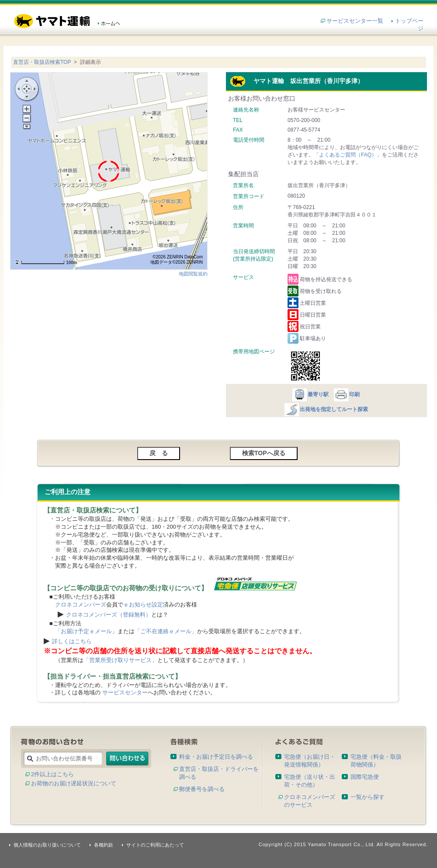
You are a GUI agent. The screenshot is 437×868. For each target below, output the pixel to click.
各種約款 (104, 845)
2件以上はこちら (52, 774)
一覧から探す (368, 797)
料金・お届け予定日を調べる (216, 757)
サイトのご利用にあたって (155, 845)
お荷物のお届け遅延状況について (74, 783)
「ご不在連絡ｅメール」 (166, 631)
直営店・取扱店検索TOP (42, 62)
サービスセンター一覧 (355, 21)
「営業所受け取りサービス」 (120, 660)
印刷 (346, 394)
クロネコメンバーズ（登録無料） (109, 615)
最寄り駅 (310, 394)
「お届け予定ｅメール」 (86, 631)
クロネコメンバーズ (81, 605)
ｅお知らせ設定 (143, 605)
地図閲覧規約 (193, 274)
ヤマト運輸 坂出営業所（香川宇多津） (297, 81)
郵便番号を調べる (202, 789)
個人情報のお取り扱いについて (47, 845)
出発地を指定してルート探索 (326, 409)
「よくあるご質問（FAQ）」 (348, 155)
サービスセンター (125, 692)
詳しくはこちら (72, 641)
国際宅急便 (365, 777)
